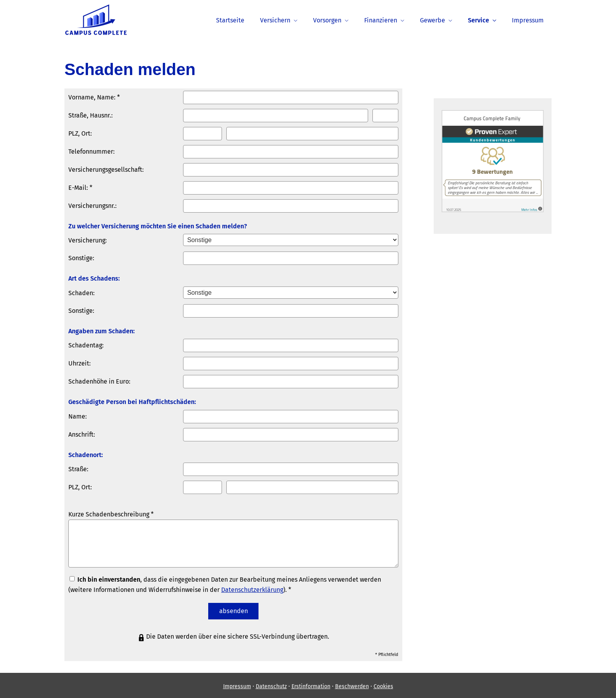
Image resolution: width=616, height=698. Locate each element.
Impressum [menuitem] (528, 20)
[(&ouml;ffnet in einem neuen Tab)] (493, 210)
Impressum (237, 684)
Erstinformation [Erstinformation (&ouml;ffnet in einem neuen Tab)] (311, 684)
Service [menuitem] (478, 20)
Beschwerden (352, 684)
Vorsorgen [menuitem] (327, 20)
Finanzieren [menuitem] (381, 20)
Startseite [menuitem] (230, 20)
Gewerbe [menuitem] (433, 20)
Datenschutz (271, 684)
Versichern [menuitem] (275, 20)
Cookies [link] (383, 684)
